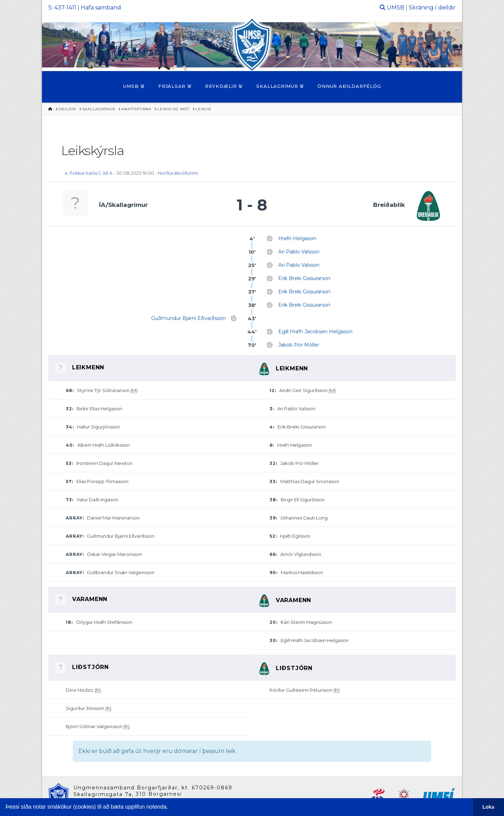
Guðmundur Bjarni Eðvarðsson (188, 318)
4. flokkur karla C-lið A (89, 173)
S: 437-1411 (62, 8)
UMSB (395, 8)
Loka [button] (489, 807)
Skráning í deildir (432, 8)
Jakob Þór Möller (299, 345)
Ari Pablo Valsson (299, 252)
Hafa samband (101, 8)
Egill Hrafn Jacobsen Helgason (315, 332)
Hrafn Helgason (297, 238)
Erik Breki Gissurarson (304, 278)
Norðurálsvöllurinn (178, 173)
